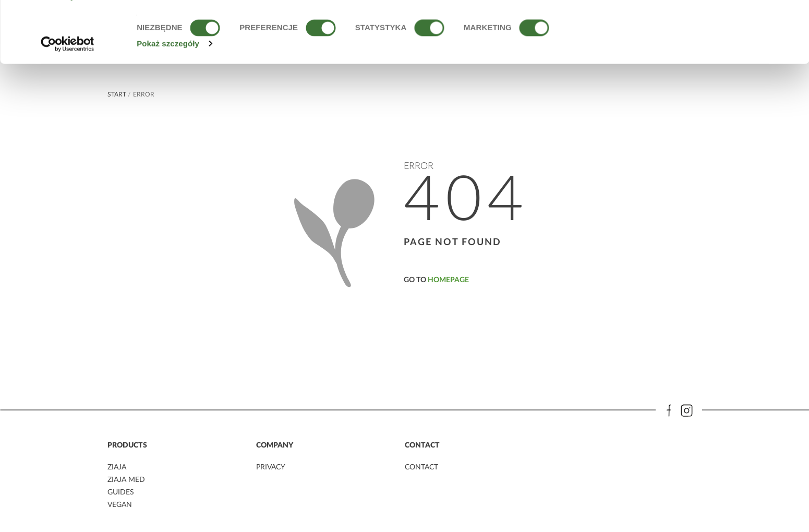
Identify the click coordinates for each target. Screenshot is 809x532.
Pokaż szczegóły (168, 100)
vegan (120, 504)
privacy (271, 467)
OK (722, 27)
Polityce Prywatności (335, 50)
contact (421, 467)
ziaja (117, 467)
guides (121, 492)
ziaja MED (126, 480)
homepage (448, 280)
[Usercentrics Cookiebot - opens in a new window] (68, 100)
